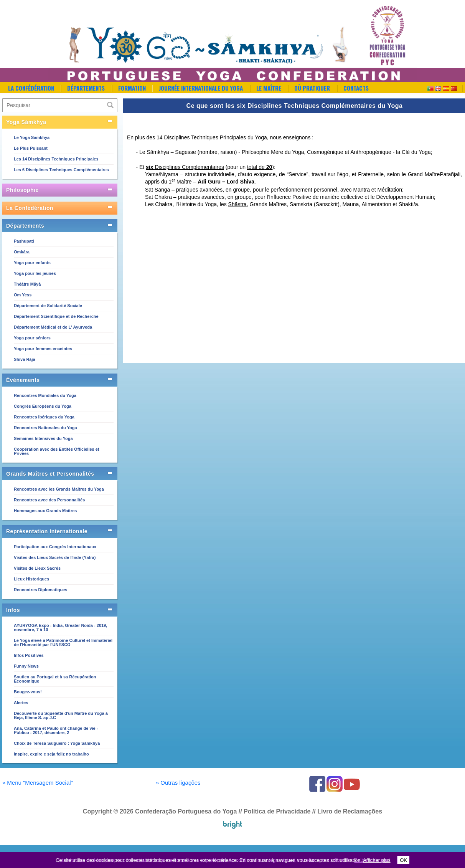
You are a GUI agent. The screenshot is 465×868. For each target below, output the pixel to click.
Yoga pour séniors (32, 338)
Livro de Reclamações (350, 811)
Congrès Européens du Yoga (43, 406)
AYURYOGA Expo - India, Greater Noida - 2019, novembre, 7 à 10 (60, 627)
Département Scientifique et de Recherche (56, 316)
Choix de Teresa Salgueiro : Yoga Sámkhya (57, 743)
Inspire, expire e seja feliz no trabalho (51, 754)
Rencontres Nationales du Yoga (45, 428)
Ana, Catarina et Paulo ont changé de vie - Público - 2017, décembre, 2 (56, 730)
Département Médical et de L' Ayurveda (53, 327)
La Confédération (31, 88)
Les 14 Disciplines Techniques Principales (56, 159)
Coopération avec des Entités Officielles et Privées (57, 451)
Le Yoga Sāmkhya (32, 137)
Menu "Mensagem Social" (38, 783)
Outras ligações (178, 783)
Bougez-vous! (28, 692)
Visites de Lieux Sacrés (37, 568)
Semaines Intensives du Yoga (43, 438)
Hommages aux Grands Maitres (45, 511)
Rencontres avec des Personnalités (49, 500)
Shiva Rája (25, 359)
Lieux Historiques (31, 579)
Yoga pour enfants (32, 263)
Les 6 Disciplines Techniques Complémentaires (61, 170)
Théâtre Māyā (27, 284)
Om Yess (23, 295)
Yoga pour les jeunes (35, 273)
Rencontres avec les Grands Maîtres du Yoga (59, 489)
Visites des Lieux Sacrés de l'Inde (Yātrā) (55, 557)
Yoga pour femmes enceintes (43, 349)
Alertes (21, 703)
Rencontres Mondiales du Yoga (45, 395)
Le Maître (269, 88)
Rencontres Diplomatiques (40, 590)
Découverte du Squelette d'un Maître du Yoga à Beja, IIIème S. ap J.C (61, 715)
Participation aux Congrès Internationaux (55, 547)
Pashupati (24, 241)
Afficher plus (377, 860)
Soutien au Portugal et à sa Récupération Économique (55, 679)
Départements (86, 88)
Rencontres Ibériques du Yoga (44, 417)
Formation (132, 88)
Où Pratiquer (312, 88)
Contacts (356, 88)
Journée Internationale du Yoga (201, 88)
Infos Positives (29, 655)
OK (403, 860)
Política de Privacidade (277, 811)
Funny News (26, 666)
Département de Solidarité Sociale (48, 306)
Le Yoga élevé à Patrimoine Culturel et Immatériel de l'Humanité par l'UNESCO (63, 642)
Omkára (22, 252)
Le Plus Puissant (31, 148)
